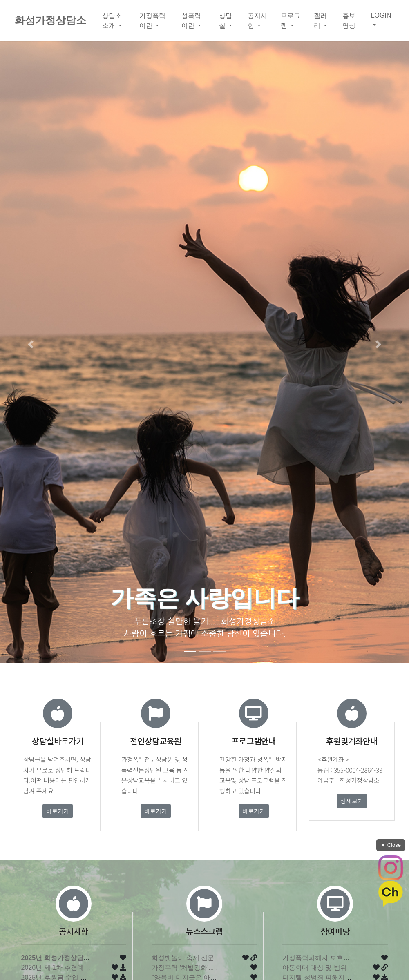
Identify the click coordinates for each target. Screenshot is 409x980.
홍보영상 (349, 20)
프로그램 (291, 20)
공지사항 (257, 20)
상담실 (226, 20)
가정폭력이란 (152, 20)
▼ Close (391, 845)
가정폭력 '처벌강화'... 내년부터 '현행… (208, 968)
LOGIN (381, 15)
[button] (31, 344)
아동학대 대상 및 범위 (314, 968)
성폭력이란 (191, 20)
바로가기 (58, 811)
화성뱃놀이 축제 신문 (183, 958)
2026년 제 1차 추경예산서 (59, 968)
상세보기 (352, 801)
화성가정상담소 (50, 20)
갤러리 (320, 20)
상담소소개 (112, 20)
